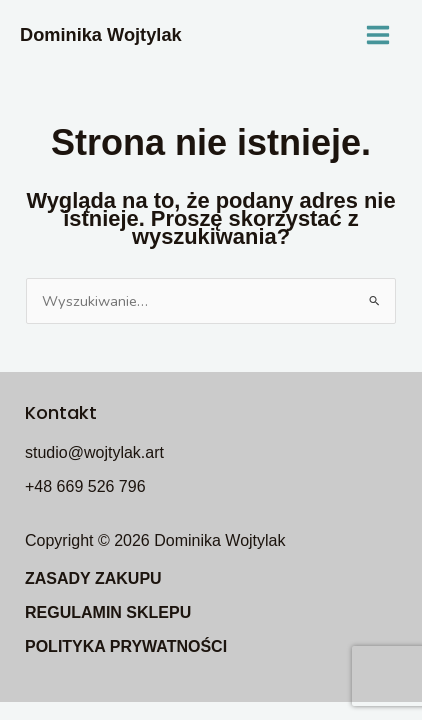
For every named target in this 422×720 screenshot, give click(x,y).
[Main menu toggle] (378, 35)
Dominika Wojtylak (101, 34)
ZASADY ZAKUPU (93, 578)
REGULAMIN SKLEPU (108, 612)
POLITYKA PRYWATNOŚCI (126, 646)
